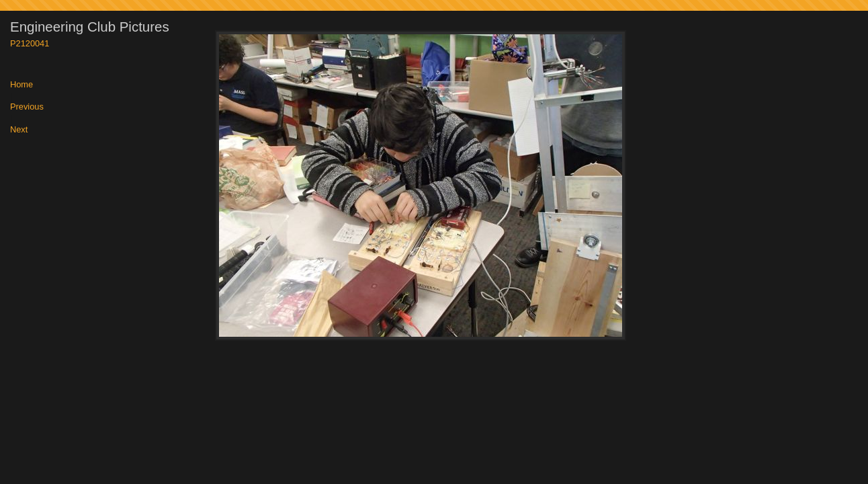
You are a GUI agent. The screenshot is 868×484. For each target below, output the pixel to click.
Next (19, 130)
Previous (27, 107)
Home (21, 85)
